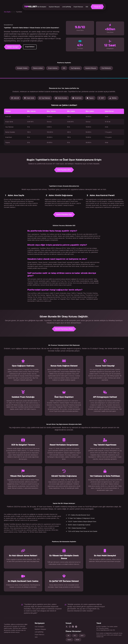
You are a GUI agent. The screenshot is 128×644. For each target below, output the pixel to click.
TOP (31, 7)
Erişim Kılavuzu (78, 7)
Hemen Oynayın (13, 47)
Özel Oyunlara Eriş (64, 170)
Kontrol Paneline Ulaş (64, 214)
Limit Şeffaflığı (67, 7)
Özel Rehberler (106, 68)
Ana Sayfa (7, 12)
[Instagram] (70, 627)
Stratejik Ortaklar (22, 68)
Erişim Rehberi (30, 47)
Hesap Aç (97, 7)
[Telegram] (76, 627)
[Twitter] (67, 627)
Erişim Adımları (53, 68)
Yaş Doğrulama (75, 68)
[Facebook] (73, 627)
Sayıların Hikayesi (54, 7)
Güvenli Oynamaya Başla (64, 329)
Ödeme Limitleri (38, 68)
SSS (87, 7)
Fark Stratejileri (42, 7)
